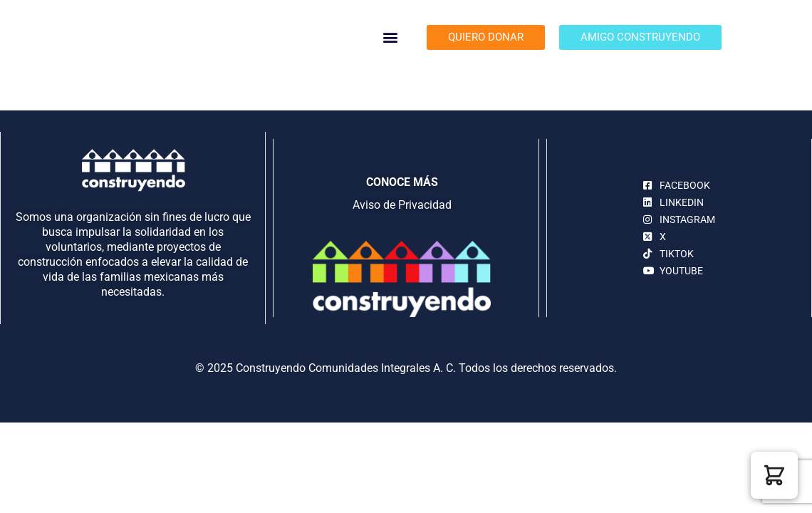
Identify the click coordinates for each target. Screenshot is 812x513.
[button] (391, 37)
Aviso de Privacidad (402, 205)
